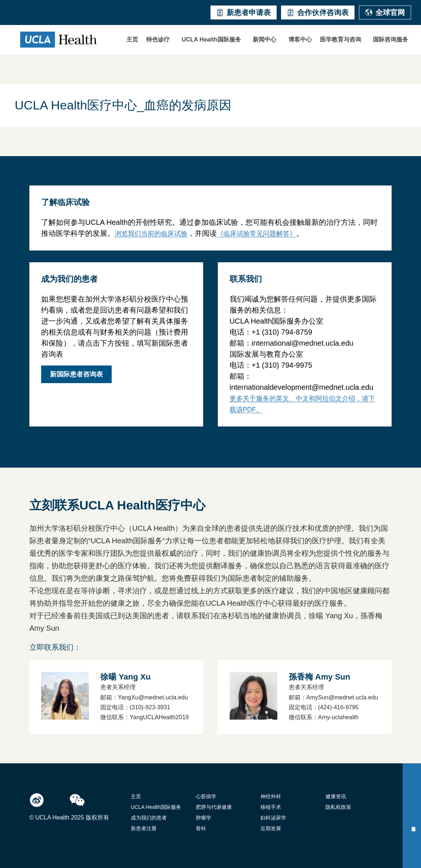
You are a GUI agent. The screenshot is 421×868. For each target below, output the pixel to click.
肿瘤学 (204, 818)
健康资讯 (336, 796)
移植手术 (271, 807)
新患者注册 (144, 828)
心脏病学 (206, 796)
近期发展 (271, 828)
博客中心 (300, 39)
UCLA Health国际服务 (211, 39)
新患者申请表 (244, 12)
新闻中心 (265, 39)
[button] (160, 40)
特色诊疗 (158, 39)
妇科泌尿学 (273, 818)
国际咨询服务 (391, 39)
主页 (132, 39)
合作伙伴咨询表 (318, 12)
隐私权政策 (338, 807)
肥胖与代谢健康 (214, 807)
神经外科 (271, 796)
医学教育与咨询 (341, 39)
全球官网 (385, 12)
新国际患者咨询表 (76, 374)
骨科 (201, 828)
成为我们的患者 (149, 818)
